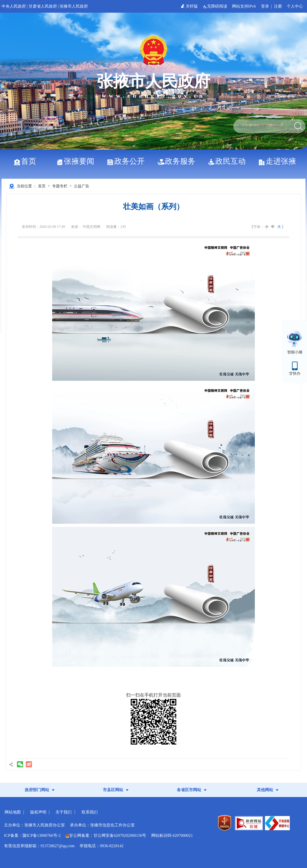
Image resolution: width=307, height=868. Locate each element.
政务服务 (178, 161)
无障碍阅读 (215, 6)
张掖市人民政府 (74, 6)
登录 (265, 6)
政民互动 (229, 161)
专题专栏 (60, 186)
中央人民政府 (14, 6)
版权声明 (38, 812)
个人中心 (295, 6)
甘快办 (295, 373)
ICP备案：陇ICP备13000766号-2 (32, 835)
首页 (27, 161)
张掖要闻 (77, 161)
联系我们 (90, 812)
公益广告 (82, 186)
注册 (278, 6)
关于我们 (64, 812)
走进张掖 (279, 161)
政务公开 (128, 161)
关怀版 (190, 6)
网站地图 (13, 812)
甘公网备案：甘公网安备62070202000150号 (106, 835)
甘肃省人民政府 (43, 6)
